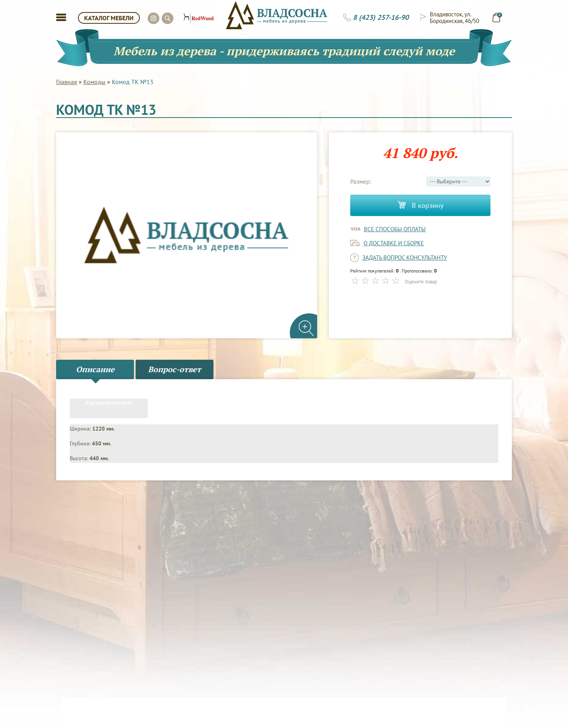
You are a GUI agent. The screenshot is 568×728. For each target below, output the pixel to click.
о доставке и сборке (394, 243)
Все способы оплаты (395, 229)
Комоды (94, 82)
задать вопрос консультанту (405, 258)
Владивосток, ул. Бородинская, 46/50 (454, 18)
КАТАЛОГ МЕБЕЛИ (109, 18)
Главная (67, 82)
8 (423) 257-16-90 (381, 18)
